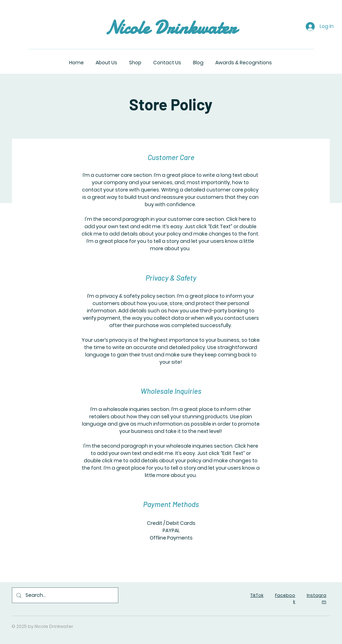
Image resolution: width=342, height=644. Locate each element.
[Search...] (64, 595)
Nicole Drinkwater (171, 27)
